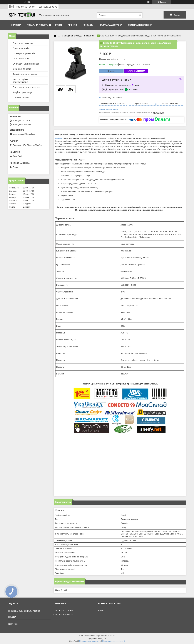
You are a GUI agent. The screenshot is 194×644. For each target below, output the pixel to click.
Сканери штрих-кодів (24, 53)
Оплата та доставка (111, 25)
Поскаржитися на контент (90, 641)
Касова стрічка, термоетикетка (21, 81)
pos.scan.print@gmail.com (24, 134)
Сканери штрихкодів (72, 36)
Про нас (72, 25)
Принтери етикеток (23, 43)
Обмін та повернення (140, 25)
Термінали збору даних (25, 74)
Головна (16, 25)
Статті (58, 25)
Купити (111, 71)
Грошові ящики (21, 97)
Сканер (59, 138)
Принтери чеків (21, 48)
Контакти (88, 25)
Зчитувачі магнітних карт (26, 64)
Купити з (136, 71)
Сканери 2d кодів (22, 69)
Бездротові (90, 36)
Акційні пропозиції (22, 92)
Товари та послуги (38, 25)
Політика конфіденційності (114, 641)
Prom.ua (111, 636)
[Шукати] (140, 15)
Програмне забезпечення (26, 87)
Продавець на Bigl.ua (97, 638)
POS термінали (21, 59)
